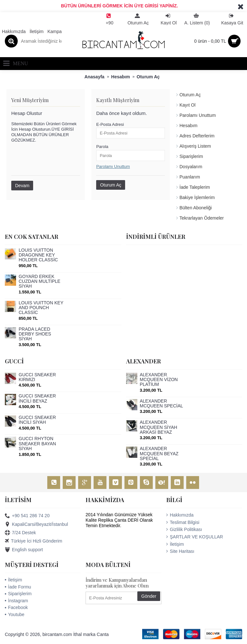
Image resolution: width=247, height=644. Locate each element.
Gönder (149, 596)
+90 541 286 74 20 (27, 516)
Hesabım (188, 126)
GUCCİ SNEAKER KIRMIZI (37, 377)
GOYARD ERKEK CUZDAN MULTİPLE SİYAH (40, 282)
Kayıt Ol (188, 105)
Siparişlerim (191, 156)
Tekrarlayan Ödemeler (202, 218)
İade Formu (18, 587)
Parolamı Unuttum (198, 115)
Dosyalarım (191, 167)
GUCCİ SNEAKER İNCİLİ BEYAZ (37, 398)
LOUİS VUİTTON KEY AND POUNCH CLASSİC (41, 308)
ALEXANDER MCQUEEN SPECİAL (162, 404)
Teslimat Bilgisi (183, 522)
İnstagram (16, 601)
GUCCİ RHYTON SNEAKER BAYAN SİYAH (37, 444)
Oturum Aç (190, 95)
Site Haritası (180, 551)
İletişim (175, 544)
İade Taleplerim (195, 187)
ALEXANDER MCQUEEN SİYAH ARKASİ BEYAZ (159, 427)
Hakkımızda (180, 515)
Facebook (16, 607)
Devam (22, 186)
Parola (102, 147)
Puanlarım (190, 177)
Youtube (15, 614)
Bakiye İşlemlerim (197, 197)
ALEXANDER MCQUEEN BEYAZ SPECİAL (159, 454)
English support (24, 550)
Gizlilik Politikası (184, 529)
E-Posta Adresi (110, 124)
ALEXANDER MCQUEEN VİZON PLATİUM (159, 380)
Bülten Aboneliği (196, 208)
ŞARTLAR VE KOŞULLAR (195, 537)
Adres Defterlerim (197, 136)
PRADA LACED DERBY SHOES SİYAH (35, 334)
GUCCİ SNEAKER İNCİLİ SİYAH (37, 420)
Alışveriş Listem (195, 146)
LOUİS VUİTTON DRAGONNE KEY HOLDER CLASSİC (38, 255)
